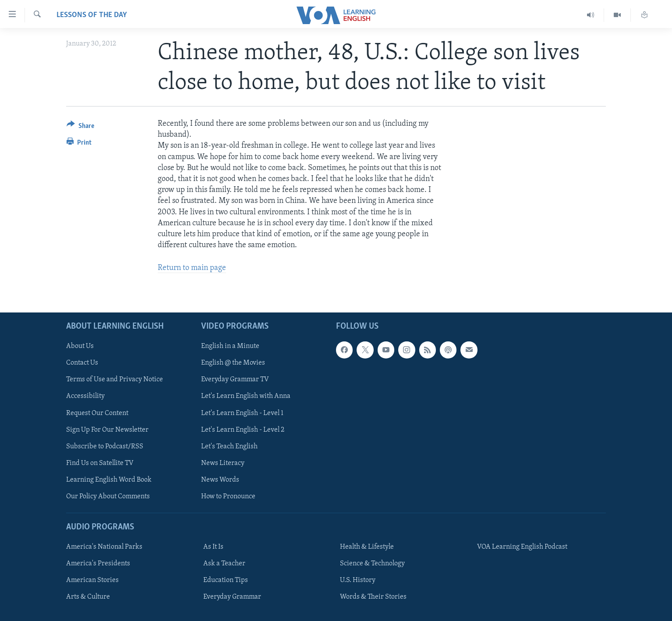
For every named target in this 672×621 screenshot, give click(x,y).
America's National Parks (104, 547)
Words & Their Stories (373, 597)
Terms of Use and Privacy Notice (115, 380)
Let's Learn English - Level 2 (243, 429)
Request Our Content (97, 413)
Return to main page (192, 268)
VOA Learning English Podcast (522, 547)
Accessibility (85, 396)
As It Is (213, 547)
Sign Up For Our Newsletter (107, 429)
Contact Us (82, 363)
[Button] (80, 127)
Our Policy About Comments (108, 496)
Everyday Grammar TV (235, 380)
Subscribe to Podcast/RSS (105, 446)
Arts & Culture (88, 597)
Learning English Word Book (109, 479)
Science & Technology (372, 564)
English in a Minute (230, 346)
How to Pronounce (228, 496)
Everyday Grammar (232, 597)
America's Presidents (98, 564)
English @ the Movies (233, 363)
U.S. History (358, 580)
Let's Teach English (229, 446)
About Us (80, 346)
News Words (220, 479)
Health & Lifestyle (367, 547)
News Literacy (223, 463)
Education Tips (226, 580)
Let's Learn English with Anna (246, 396)
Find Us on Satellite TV (100, 463)
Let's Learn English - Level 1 (242, 413)
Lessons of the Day (92, 15)
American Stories (92, 580)
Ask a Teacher (224, 564)
